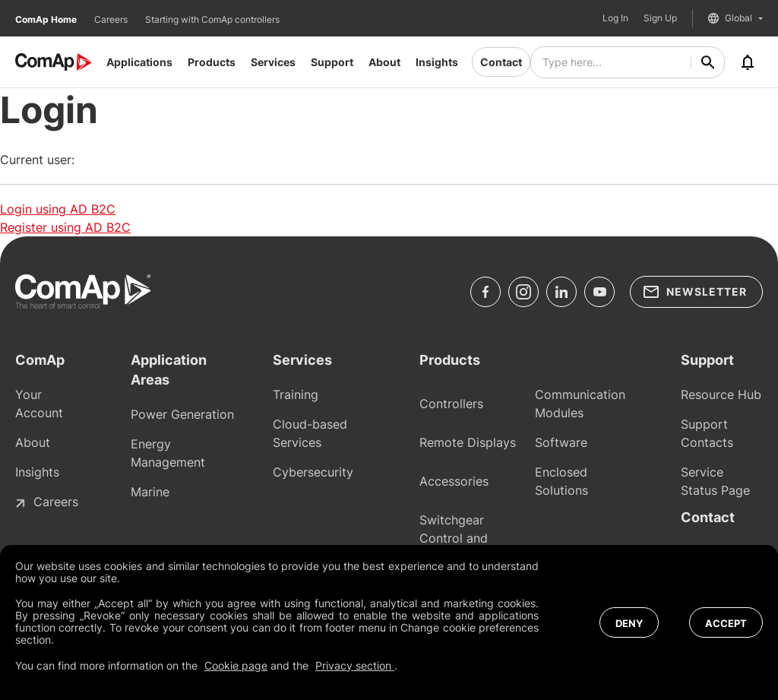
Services (273, 62)
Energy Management (168, 453)
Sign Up (660, 18)
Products (212, 62)
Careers (112, 19)
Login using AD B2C (58, 209)
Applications (139, 62)
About (384, 62)
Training (296, 394)
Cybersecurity (313, 472)
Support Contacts (707, 433)
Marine (150, 492)
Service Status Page (715, 481)
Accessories (454, 481)
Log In (615, 18)
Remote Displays (468, 442)
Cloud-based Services (310, 433)
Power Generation (182, 414)
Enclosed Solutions (561, 481)
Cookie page (236, 665)
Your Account (39, 404)
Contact (501, 62)
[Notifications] (748, 62)
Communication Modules (580, 404)
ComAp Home (47, 19)
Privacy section (355, 665)
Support (332, 62)
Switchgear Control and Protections (454, 538)
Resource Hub (721, 394)
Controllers (451, 404)
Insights (437, 62)
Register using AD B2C (65, 227)
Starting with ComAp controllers (212, 19)
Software (561, 442)
